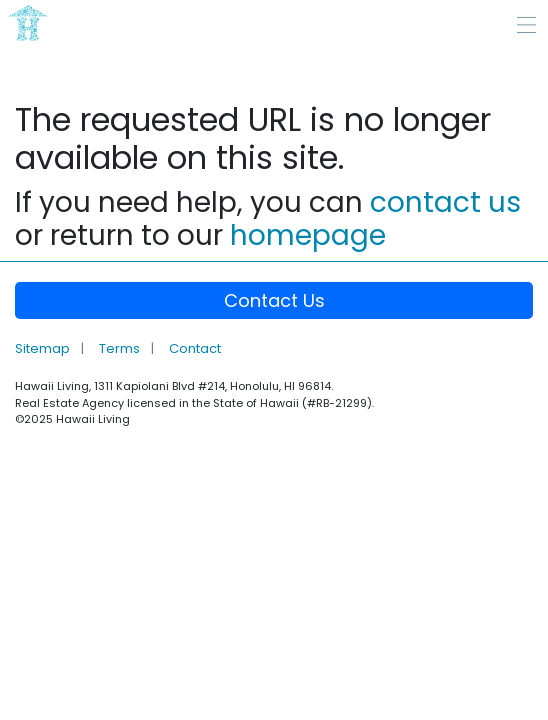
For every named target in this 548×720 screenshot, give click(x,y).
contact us (445, 202)
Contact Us (274, 300)
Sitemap (44, 348)
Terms (121, 348)
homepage (308, 235)
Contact (195, 348)
